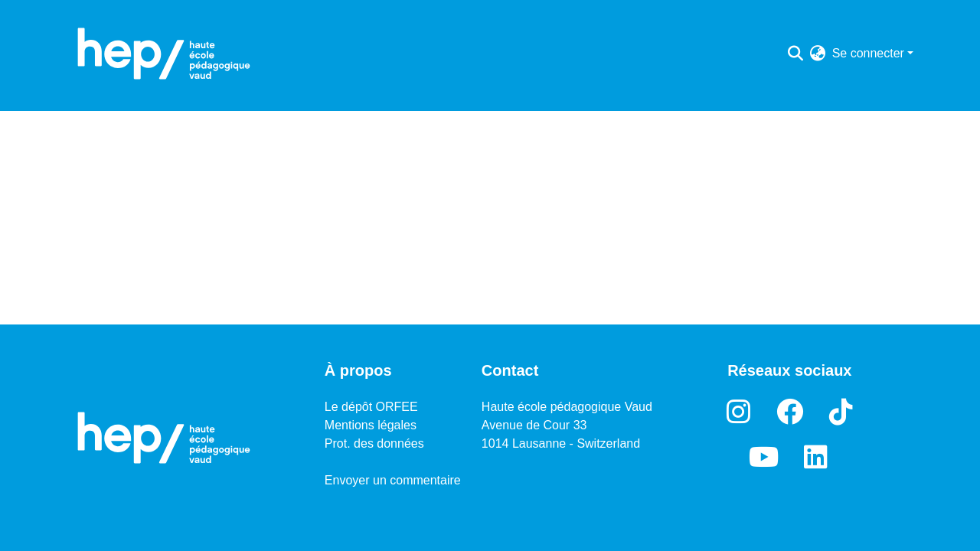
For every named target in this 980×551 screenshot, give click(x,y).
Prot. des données (374, 443)
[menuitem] (818, 54)
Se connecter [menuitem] (868, 53)
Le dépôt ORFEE (371, 407)
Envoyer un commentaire (393, 480)
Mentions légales (371, 425)
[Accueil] (164, 54)
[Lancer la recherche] (796, 54)
